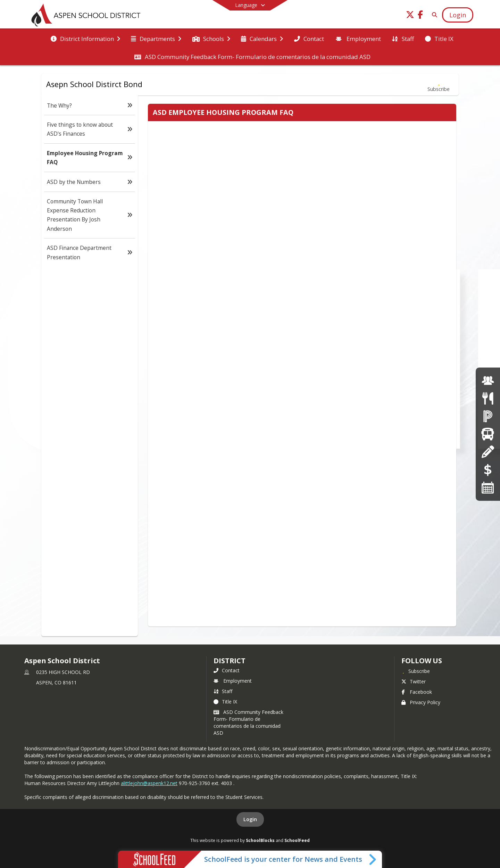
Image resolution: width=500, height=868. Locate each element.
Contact (227, 670)
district (230, 661)
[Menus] (488, 398)
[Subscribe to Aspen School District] (416, 671)
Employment (233, 681)
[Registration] (488, 452)
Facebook (417, 692)
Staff (223, 691)
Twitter (414, 681)
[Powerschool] (488, 416)
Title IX (225, 702)
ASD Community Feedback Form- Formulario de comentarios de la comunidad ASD (248, 722)
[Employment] (488, 381)
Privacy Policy (421, 702)
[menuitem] (85, 38)
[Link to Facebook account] (420, 16)
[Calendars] (488, 487)
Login (250, 819)
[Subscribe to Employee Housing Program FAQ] (439, 85)
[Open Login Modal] (458, 15)
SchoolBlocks (260, 840)
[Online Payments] (488, 470)
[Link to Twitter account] (410, 16)
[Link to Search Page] (433, 15)
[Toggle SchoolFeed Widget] (373, 859)
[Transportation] (488, 434)
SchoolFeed (297, 840)
